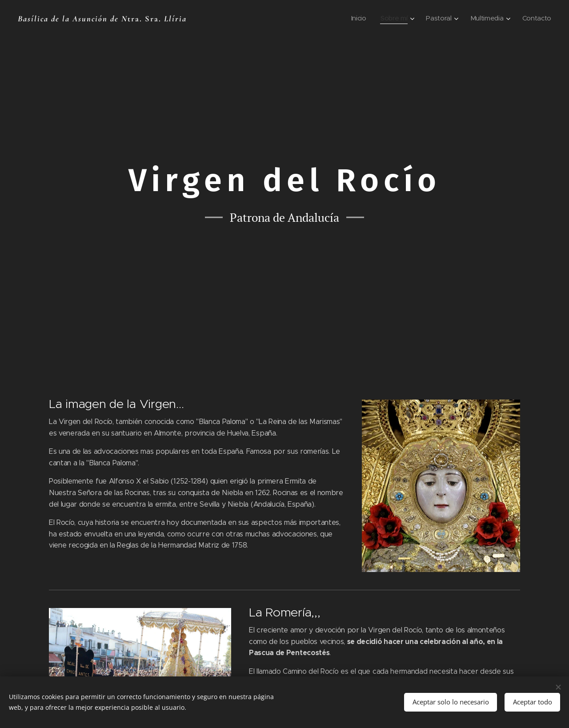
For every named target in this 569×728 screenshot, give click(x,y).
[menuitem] (356, 18)
